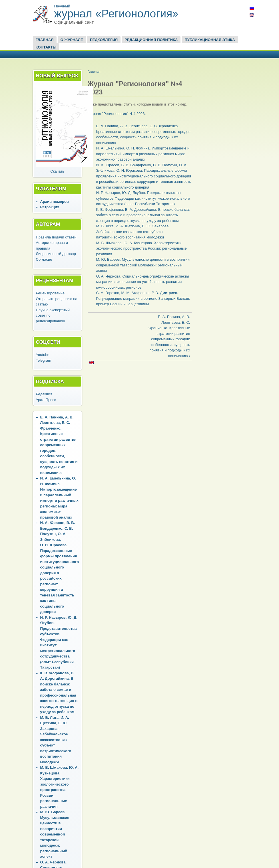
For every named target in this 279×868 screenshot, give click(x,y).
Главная (45, 40)
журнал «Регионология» (117, 14)
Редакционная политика (151, 40)
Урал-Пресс (46, 400)
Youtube (43, 355)
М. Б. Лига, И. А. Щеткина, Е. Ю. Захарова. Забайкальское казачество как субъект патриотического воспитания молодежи (56, 740)
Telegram (44, 360)
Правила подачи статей (56, 237)
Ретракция (50, 207)
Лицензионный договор (56, 254)
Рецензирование (50, 293)
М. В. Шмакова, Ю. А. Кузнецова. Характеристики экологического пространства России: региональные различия (141, 248)
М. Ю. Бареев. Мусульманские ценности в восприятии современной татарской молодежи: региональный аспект (55, 834)
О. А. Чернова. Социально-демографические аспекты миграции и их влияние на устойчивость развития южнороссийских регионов (143, 282)
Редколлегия (104, 40)
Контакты (46, 47)
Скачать (57, 171)
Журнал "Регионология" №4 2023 (116, 114)
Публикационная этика (210, 40)
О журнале (72, 40)
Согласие (44, 259)
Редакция (44, 394)
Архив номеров (55, 202)
